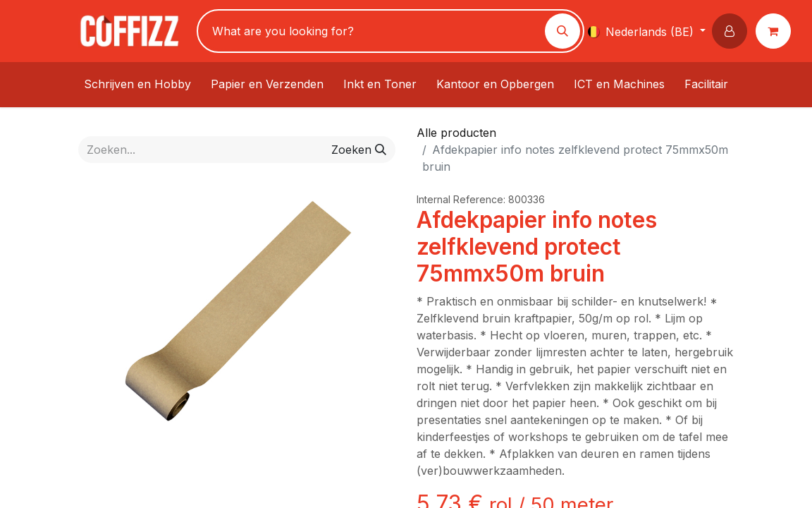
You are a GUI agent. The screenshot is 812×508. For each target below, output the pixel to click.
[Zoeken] (562, 31)
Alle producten (456, 133)
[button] (732, 31)
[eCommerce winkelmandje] (776, 31)
